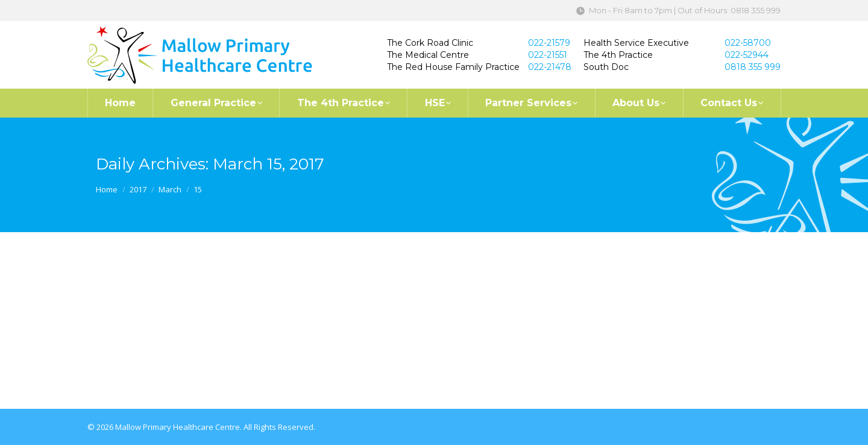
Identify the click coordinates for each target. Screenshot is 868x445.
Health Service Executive (636, 43)
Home (107, 189)
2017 (138, 189)
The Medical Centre (428, 55)
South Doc (606, 67)
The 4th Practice (618, 55)
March (170, 189)
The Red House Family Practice (453, 67)
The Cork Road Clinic (430, 43)
